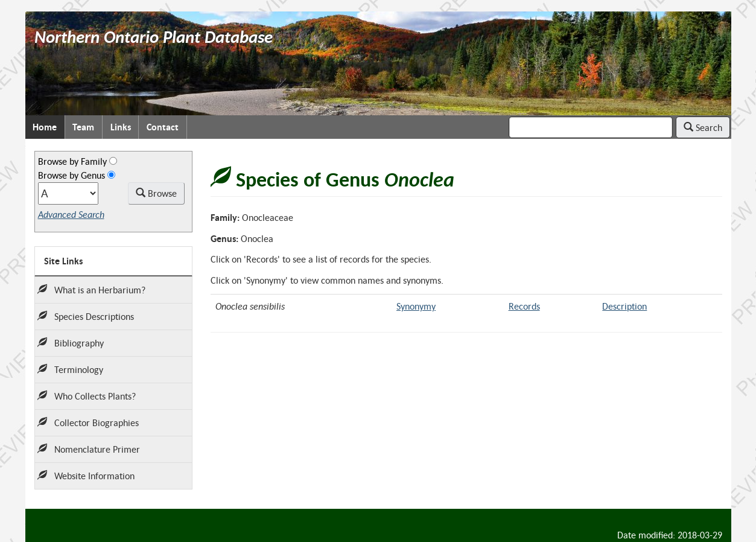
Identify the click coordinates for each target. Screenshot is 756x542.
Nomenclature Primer (89, 449)
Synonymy (416, 306)
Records (524, 306)
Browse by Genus (71, 175)
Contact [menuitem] (163, 127)
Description (624, 306)
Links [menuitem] (121, 127)
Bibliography (71, 343)
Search (703, 127)
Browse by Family (72, 161)
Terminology (70, 369)
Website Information (86, 476)
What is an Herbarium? (91, 290)
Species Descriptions (86, 316)
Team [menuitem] (83, 127)
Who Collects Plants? (87, 396)
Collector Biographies (88, 422)
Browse (156, 193)
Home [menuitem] (45, 127)
